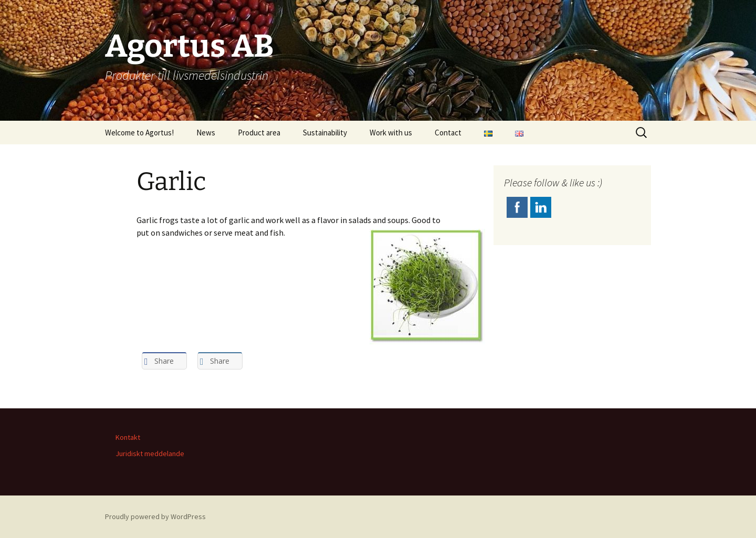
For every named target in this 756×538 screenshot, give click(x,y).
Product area (259, 133)
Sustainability (325, 133)
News (206, 133)
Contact (448, 133)
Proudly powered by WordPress (155, 516)
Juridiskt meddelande (150, 453)
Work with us (391, 133)
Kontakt (128, 437)
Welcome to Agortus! (139, 133)
